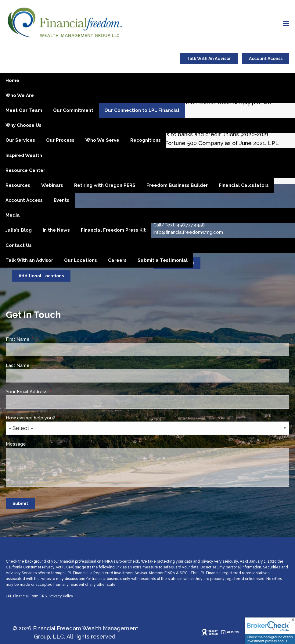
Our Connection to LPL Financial (142, 110)
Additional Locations (41, 276)
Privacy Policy (61, 596)
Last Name (41, 365)
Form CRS (38, 596)
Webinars (52, 185)
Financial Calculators (244, 185)
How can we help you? (53, 418)
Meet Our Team (24, 110)
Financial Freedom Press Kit (113, 230)
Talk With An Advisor (209, 59)
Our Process (60, 140)
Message (39, 444)
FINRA (170, 573)
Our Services (20, 140)
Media (13, 215)
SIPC (184, 573)
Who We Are (20, 95)
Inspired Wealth (24, 155)
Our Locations (81, 260)
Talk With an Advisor (29, 260)
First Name (41, 339)
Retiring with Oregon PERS (105, 185)
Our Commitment (73, 110)
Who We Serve (102, 140)
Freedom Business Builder (177, 185)
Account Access (266, 59)
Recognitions (146, 140)
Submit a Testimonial (163, 260)
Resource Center (25, 170)
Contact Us (19, 245)
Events (61, 200)
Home (12, 80)
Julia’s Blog (19, 230)
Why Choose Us (23, 125)
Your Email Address (50, 392)
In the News (56, 230)
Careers (117, 260)
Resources (18, 185)
